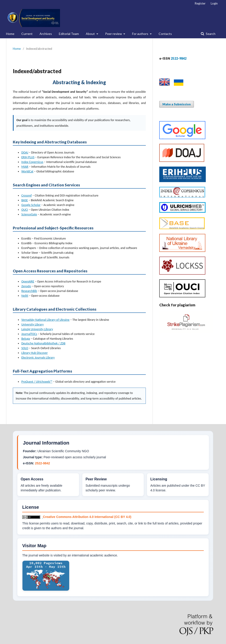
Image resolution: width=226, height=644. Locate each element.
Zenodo (26, 286)
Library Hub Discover (34, 353)
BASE (25, 200)
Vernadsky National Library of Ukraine (45, 320)
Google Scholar (31, 205)
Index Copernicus (32, 162)
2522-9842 (43, 463)
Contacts (165, 34)
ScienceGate (29, 214)
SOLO (25, 348)
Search (210, 34)
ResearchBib (29, 291)
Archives (46, 34)
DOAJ (25, 153)
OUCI (25, 210)
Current (27, 34)
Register (200, 3)
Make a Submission (177, 104)
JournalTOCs (29, 334)
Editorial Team (69, 34)
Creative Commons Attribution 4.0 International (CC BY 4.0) (87, 517)
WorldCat (27, 171)
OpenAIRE (28, 281)
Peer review (114, 34)
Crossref (27, 195)
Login (214, 3)
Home (10, 34)
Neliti (25, 296)
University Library (32, 324)
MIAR (25, 167)
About (91, 34)
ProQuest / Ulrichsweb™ (37, 382)
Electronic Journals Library (38, 358)
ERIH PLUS (28, 157)
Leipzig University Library (37, 329)
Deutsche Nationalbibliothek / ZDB (43, 343)
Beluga (26, 339)
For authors (141, 34)
